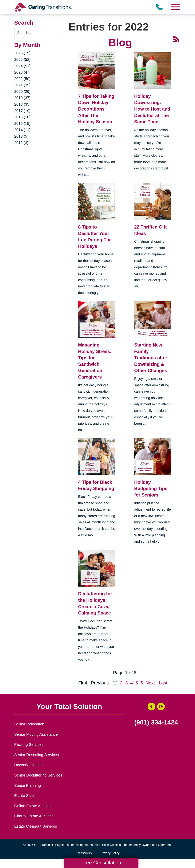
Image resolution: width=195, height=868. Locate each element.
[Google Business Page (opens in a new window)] (161, 707)
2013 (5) (21, 136)
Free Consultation (101, 863)
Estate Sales (25, 796)
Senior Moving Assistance (36, 734)
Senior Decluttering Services (38, 775)
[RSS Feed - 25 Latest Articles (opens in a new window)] (176, 39)
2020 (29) (22, 91)
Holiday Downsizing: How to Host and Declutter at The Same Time (152, 109)
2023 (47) (22, 72)
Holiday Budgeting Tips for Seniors (151, 489)
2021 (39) (22, 85)
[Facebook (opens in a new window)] (151, 707)
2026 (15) (22, 53)
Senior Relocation (29, 724)
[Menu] (175, 7)
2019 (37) (22, 98)
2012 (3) (21, 143)
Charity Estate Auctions (34, 816)
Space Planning (28, 785)
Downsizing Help (28, 765)
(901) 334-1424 (156, 722)
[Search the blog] (37, 33)
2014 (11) (22, 130)
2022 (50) (22, 79)
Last (163, 683)
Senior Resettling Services (37, 755)
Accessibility (84, 853)
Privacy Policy (110, 853)
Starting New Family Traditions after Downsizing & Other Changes (151, 358)
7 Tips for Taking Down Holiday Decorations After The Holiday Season (96, 109)
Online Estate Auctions (33, 806)
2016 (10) (22, 117)
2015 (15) (22, 124)
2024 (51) (22, 66)
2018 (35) (22, 104)
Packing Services (29, 744)
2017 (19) (22, 111)
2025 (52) (22, 59)
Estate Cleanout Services (36, 826)
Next (150, 683)
